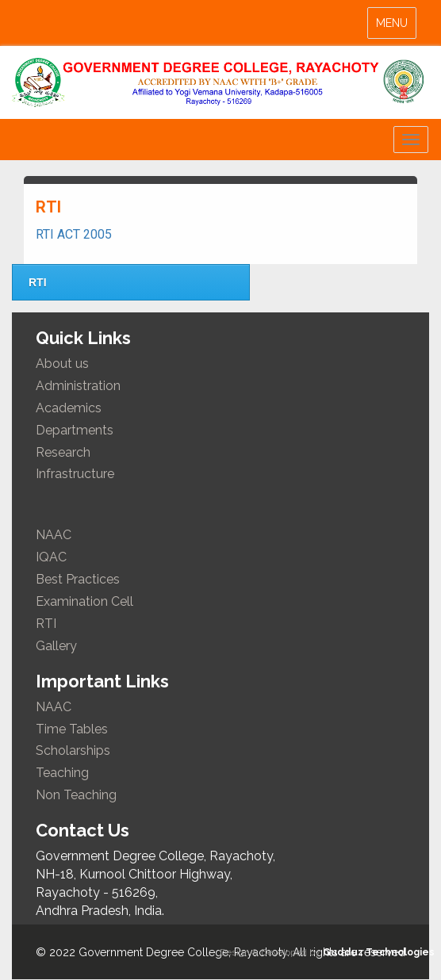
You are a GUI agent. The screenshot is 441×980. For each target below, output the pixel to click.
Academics (69, 408)
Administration (78, 386)
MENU (396, 27)
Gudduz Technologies (379, 952)
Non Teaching (76, 795)
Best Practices (78, 579)
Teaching (62, 773)
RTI (38, 282)
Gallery (56, 646)
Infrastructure (75, 474)
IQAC (51, 557)
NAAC (54, 535)
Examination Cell (84, 601)
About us (62, 364)
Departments (75, 430)
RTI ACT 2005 (74, 234)
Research (63, 452)
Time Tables (72, 729)
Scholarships (73, 750)
